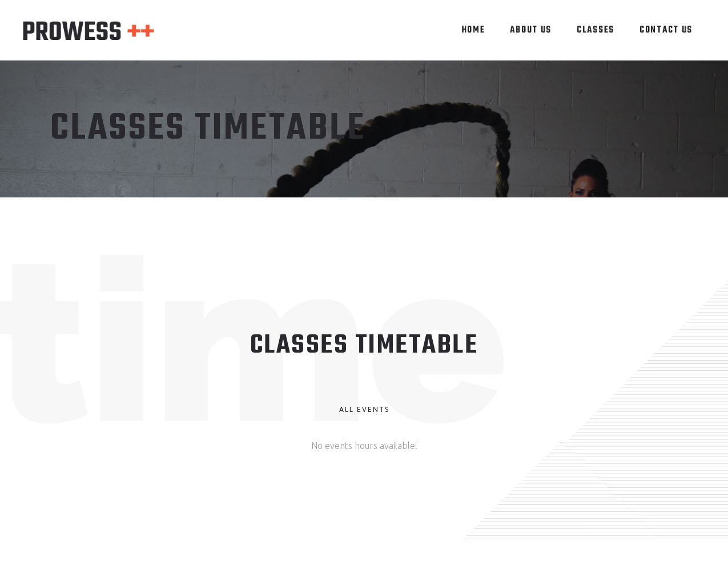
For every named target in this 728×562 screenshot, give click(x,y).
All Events (364, 409)
